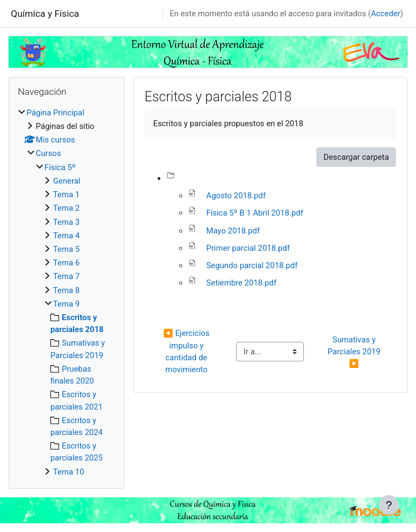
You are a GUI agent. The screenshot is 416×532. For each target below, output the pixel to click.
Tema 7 (66, 276)
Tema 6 (66, 263)
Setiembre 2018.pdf (242, 283)
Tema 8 (66, 290)
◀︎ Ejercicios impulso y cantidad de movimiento (187, 351)
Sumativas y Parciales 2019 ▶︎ (355, 352)
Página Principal (56, 113)
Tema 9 (66, 304)
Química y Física (45, 14)
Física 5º (60, 167)
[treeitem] (67, 292)
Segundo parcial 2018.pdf (252, 265)
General (67, 181)
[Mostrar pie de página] (389, 505)
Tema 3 (66, 222)
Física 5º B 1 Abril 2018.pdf (255, 213)
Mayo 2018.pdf (233, 231)
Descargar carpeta (356, 157)
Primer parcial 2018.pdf (248, 248)
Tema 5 (66, 249)
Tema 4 (66, 236)
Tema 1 (66, 194)
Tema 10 (69, 472)
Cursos (48, 153)
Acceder (386, 14)
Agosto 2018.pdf (236, 196)
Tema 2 (66, 208)
